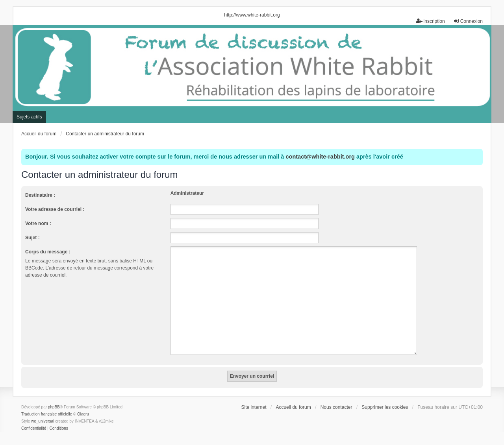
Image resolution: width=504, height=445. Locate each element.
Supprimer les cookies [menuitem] (385, 398)
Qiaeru (83, 405)
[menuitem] (34, 419)
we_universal (43, 412)
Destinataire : (40, 195)
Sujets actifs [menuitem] (29, 117)
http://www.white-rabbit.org (252, 15)
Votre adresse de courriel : (55, 209)
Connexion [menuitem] (468, 21)
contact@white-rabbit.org (320, 157)
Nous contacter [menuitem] (336, 398)
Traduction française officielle (47, 405)
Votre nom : (38, 223)
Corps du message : (48, 252)
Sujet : (32, 238)
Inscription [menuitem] (431, 21)
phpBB (54, 398)
